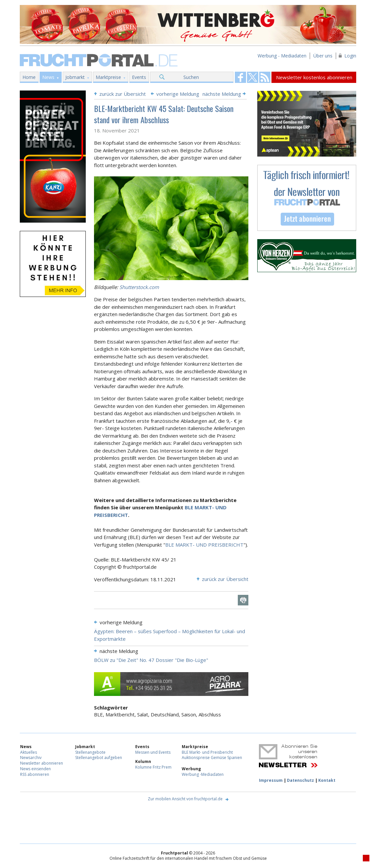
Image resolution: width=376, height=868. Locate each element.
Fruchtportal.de (100, 60)
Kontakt (327, 780)
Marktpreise (108, 77)
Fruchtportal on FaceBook (240, 77)
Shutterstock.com (139, 287)
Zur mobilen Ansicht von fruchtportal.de (185, 799)
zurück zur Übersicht (123, 94)
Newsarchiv (31, 758)
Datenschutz (300, 780)
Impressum (271, 780)
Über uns (323, 56)
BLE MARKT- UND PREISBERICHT (204, 545)
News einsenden (35, 769)
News (48, 77)
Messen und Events (153, 752)
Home (29, 77)
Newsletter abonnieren (42, 763)
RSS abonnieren (35, 774)
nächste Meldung (222, 94)
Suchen (191, 77)
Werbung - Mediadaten (282, 56)
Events (139, 77)
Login (350, 56)
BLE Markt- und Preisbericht (207, 752)
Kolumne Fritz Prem (153, 767)
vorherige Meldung (178, 94)
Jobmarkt (75, 77)
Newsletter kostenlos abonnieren (314, 77)
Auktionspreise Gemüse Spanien (212, 758)
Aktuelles (29, 752)
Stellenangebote (90, 752)
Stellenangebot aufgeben (99, 758)
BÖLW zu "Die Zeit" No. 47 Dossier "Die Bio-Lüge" (151, 660)
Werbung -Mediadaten (203, 774)
